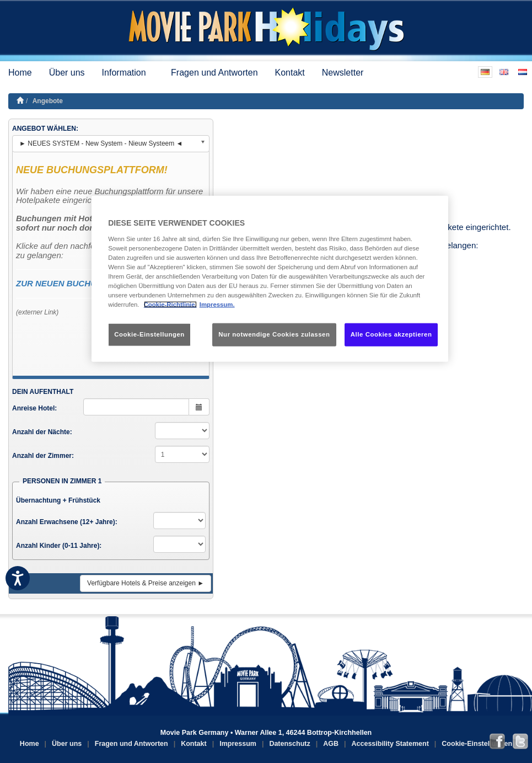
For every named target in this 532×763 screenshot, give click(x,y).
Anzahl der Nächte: (42, 432)
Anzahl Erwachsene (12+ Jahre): (67, 522)
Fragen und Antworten (214, 73)
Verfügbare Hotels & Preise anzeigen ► (146, 583)
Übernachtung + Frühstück (58, 500)
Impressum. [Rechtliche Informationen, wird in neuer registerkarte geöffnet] (217, 305)
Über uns (67, 73)
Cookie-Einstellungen (477, 744)
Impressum (238, 744)
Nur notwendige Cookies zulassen (274, 334)
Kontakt (290, 73)
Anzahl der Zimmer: (43, 456)
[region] (270, 279)
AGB (331, 744)
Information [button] (128, 73)
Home (20, 73)
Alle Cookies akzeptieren (391, 334)
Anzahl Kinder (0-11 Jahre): (59, 546)
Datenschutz (289, 744)
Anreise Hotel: (34, 408)
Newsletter (343, 73)
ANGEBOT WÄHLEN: (45, 129)
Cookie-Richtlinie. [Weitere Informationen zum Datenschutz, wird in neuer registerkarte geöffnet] (170, 305)
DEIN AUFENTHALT (43, 392)
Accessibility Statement (390, 744)
